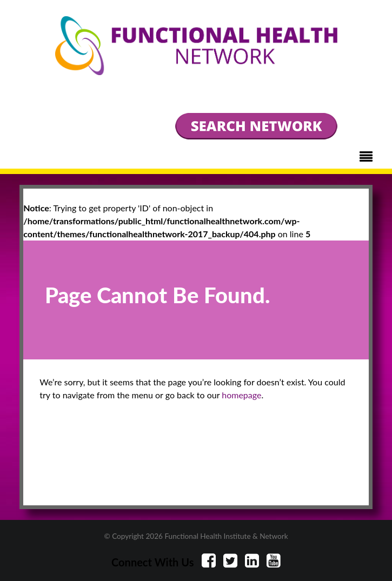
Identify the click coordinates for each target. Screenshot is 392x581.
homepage (241, 395)
